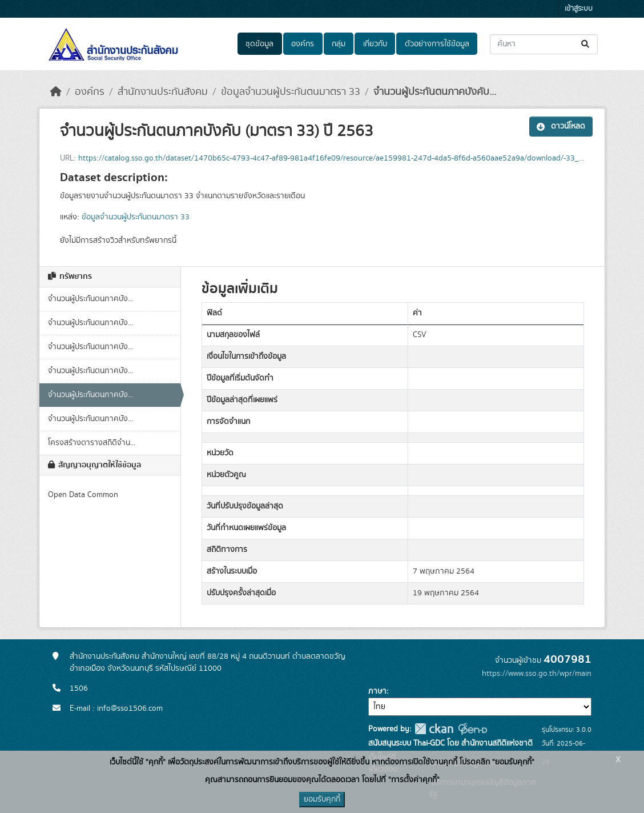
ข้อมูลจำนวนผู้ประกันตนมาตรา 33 (291, 92)
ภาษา (377, 691)
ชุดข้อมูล (259, 44)
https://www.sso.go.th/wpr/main (537, 674)
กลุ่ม (339, 44)
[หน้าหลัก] (56, 92)
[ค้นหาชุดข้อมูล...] (544, 44)
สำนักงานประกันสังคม (163, 92)
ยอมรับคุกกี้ (322, 799)
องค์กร (303, 44)
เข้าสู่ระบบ (579, 9)
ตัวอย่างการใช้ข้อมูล (437, 44)
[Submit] (586, 44)
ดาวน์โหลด (561, 126)
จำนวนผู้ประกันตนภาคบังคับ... (435, 92)
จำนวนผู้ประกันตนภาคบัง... (90, 299)
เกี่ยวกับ (375, 44)
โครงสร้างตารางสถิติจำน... (92, 443)
